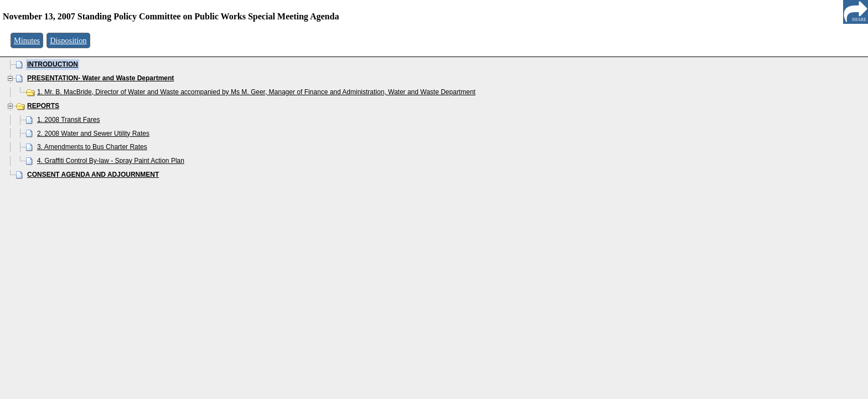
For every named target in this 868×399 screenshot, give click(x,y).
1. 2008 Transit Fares (68, 120)
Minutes (27, 40)
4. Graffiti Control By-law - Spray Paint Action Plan (111, 161)
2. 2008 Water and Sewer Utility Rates (93, 134)
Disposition (68, 40)
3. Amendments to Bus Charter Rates (92, 147)
